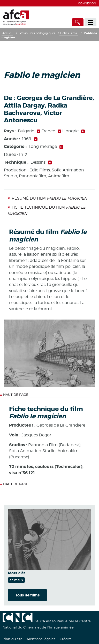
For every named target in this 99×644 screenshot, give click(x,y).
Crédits (66, 639)
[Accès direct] (78, 22)
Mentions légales (41, 639)
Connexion (87, 3)
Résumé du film (47, 198)
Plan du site (13, 639)
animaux (16, 580)
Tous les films (27, 595)
